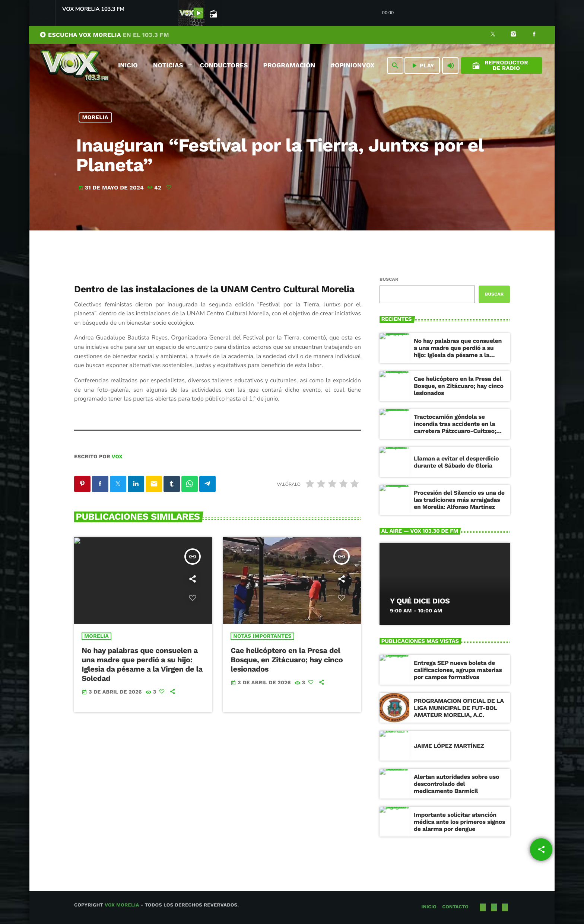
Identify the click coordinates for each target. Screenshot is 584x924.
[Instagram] (514, 35)
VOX (117, 457)
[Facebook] (534, 35)
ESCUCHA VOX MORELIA (104, 35)
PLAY (422, 66)
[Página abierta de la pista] (213, 13)
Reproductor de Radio (500, 65)
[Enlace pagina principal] (74, 66)
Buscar (389, 279)
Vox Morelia (122, 905)
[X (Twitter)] (493, 35)
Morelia (96, 117)
